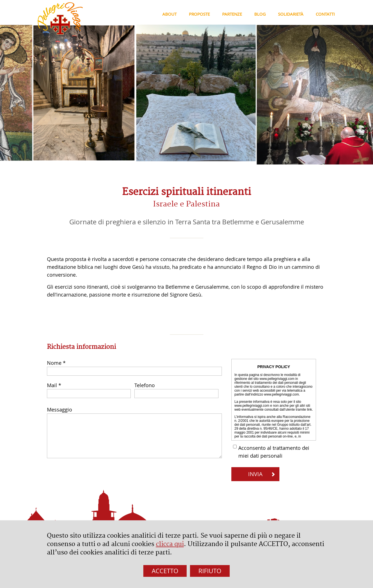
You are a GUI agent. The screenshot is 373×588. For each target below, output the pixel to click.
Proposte (199, 14)
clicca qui (170, 544)
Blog (260, 14)
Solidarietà (291, 14)
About (169, 14)
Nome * (56, 363)
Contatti (325, 14)
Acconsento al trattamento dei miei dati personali (274, 452)
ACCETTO (165, 571)
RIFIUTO (210, 571)
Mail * (54, 385)
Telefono (145, 385)
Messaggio (60, 410)
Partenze (232, 14)
